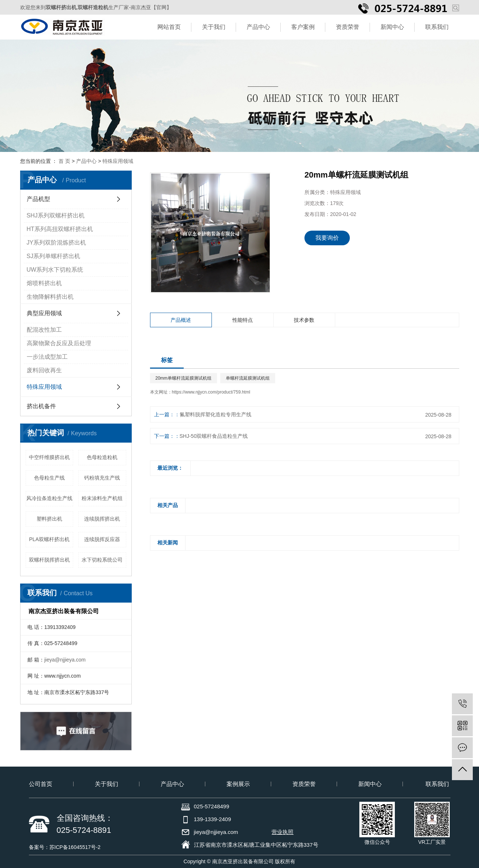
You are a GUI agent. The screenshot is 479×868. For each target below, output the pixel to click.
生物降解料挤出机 (50, 297)
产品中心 (258, 27)
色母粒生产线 (49, 478)
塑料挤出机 (49, 519)
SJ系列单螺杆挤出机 (54, 256)
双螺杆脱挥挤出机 (49, 560)
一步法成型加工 (47, 357)
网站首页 (169, 27)
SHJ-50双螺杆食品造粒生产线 (214, 436)
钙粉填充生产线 (102, 478)
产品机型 (38, 199)
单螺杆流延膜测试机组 (248, 378)
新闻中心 (392, 27)
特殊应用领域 (118, 161)
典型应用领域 (44, 313)
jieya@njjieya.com (65, 660)
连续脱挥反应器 (102, 539)
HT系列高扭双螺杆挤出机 (60, 229)
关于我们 (214, 27)
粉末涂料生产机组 (102, 498)
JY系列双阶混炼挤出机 (57, 243)
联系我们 (437, 27)
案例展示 (238, 784)
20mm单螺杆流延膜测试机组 (184, 378)
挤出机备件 (41, 406)
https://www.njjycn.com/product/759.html (211, 392)
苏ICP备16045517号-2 (75, 847)
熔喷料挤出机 (44, 283)
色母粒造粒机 (102, 457)
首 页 (64, 161)
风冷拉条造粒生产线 (49, 498)
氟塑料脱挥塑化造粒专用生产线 (216, 414)
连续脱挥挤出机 (102, 519)
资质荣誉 (348, 27)
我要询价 (327, 238)
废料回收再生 (44, 370)
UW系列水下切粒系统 (55, 270)
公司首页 (41, 784)
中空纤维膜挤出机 (49, 457)
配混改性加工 (44, 330)
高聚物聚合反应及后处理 (59, 343)
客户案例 (303, 27)
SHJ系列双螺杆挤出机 (56, 215)
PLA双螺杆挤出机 (49, 539)
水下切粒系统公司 (102, 560)
